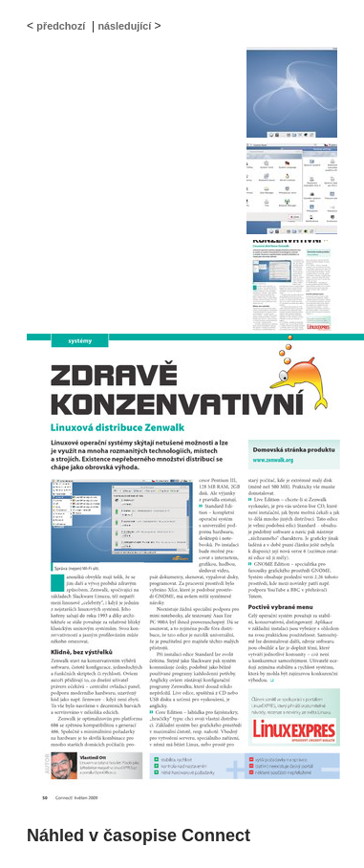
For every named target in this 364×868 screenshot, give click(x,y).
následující (124, 26)
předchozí (61, 26)
